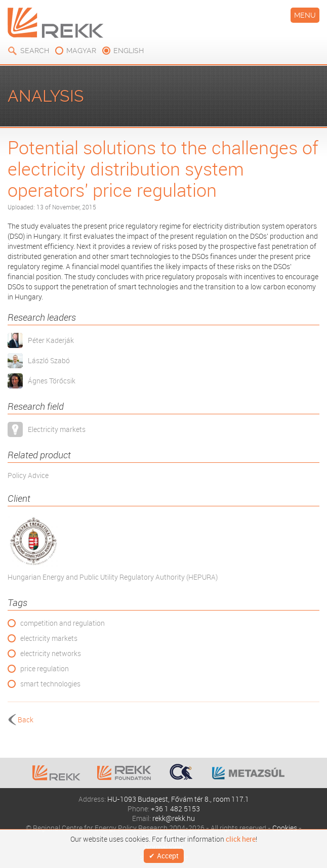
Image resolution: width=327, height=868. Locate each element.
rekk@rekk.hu (174, 818)
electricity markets (49, 638)
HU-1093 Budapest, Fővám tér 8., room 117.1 (178, 799)
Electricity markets (57, 429)
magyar (81, 51)
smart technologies (50, 684)
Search (35, 51)
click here (241, 839)
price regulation (45, 668)
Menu (305, 15)
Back (26, 720)
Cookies (285, 828)
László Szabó (49, 360)
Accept (168, 856)
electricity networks (51, 653)
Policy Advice (28, 475)
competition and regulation (63, 623)
